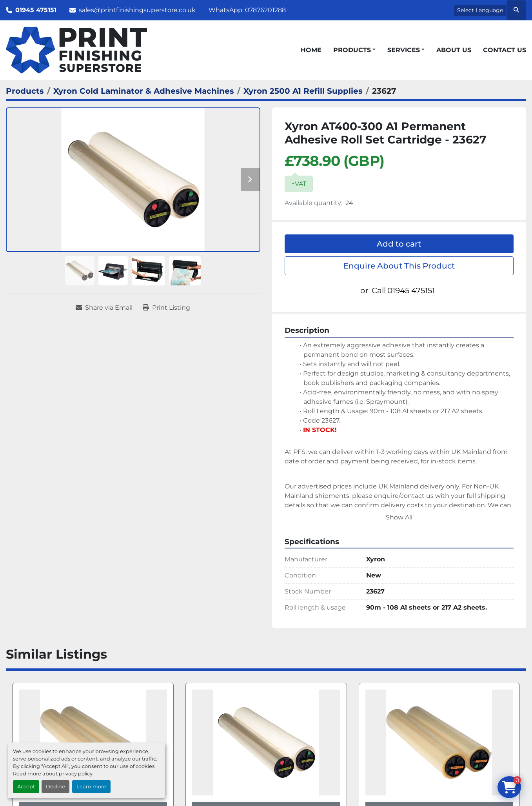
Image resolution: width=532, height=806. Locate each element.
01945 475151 (36, 10)
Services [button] (404, 50)
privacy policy (76, 774)
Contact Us (505, 50)
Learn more (91, 787)
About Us (454, 50)
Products (352, 50)
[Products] (25, 91)
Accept (26, 787)
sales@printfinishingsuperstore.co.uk (137, 10)
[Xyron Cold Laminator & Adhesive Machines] (144, 91)
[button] (354, 50)
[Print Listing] (166, 308)
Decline (55, 787)
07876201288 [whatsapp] (265, 10)
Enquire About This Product (399, 266)
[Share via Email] (104, 308)
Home (311, 50)
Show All (399, 517)
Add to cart (399, 244)
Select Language (480, 10)
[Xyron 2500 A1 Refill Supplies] (303, 91)
